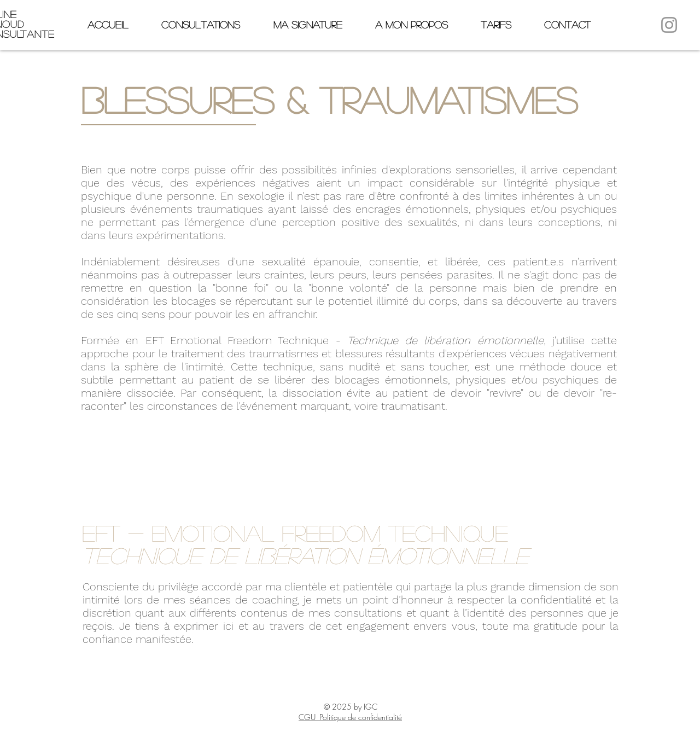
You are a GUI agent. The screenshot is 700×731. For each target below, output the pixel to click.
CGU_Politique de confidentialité (350, 717)
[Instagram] (669, 25)
